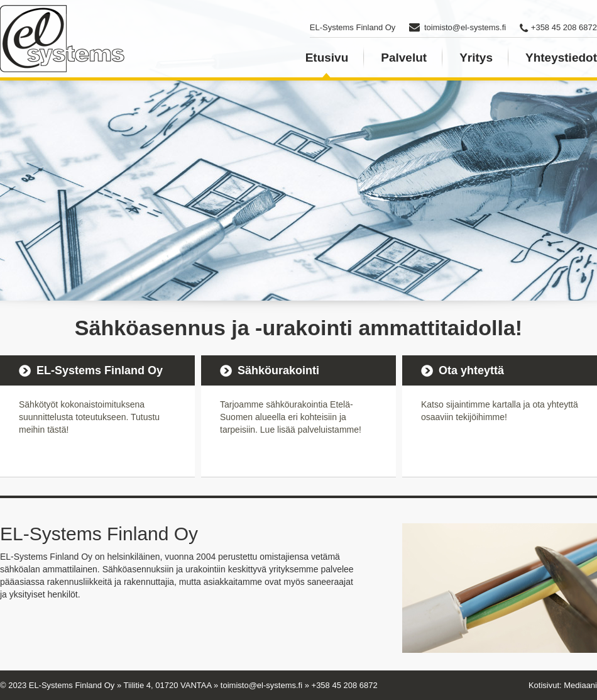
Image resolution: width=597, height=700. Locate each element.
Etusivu (327, 58)
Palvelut (404, 58)
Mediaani (580, 685)
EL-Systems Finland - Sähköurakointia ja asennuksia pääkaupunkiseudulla (63, 39)
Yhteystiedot (561, 58)
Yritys (476, 58)
